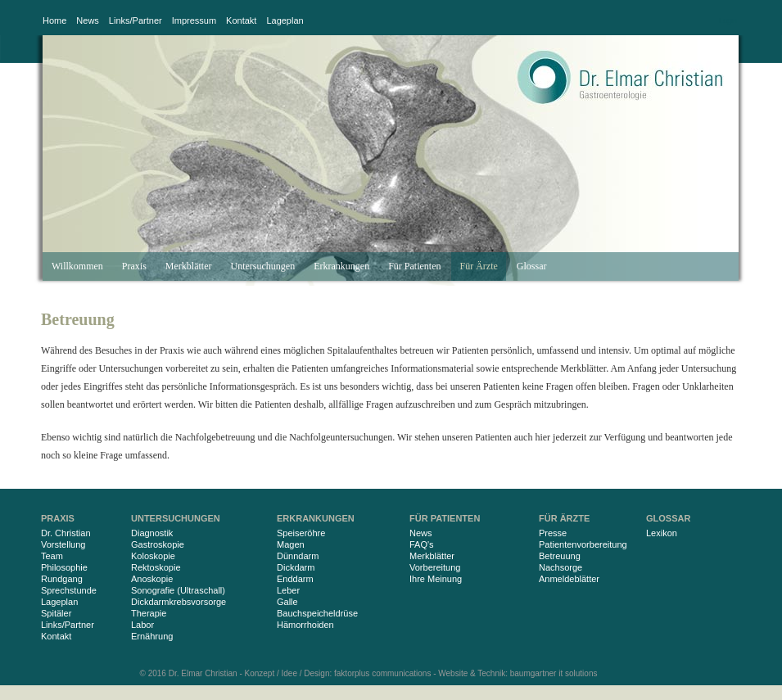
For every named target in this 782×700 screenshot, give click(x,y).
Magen (291, 544)
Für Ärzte (478, 266)
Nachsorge (561, 567)
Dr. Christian (66, 533)
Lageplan (285, 20)
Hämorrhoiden (305, 625)
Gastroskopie (158, 544)
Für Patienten (414, 266)
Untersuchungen (263, 266)
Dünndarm (298, 556)
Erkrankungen (341, 266)
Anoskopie (152, 579)
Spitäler (56, 613)
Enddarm (295, 579)
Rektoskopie (156, 567)
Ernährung (152, 636)
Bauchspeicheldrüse (317, 613)
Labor (142, 625)
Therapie (149, 613)
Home (54, 20)
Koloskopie (153, 556)
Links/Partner (136, 20)
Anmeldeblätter (569, 579)
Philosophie (64, 567)
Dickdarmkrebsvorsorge (179, 602)
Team (52, 556)
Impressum (194, 20)
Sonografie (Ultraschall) (178, 590)
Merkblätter (189, 266)
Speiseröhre (301, 533)
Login (728, 20)
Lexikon (662, 533)
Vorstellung (63, 544)
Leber (288, 590)
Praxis (134, 266)
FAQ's (422, 544)
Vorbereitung (435, 567)
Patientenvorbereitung (583, 544)
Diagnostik (152, 533)
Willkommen (77, 266)
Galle (287, 602)
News (88, 20)
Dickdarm (296, 567)
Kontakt (241, 20)
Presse (553, 533)
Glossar (532, 266)
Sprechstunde (69, 590)
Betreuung (560, 556)
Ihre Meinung (436, 579)
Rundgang (62, 579)
